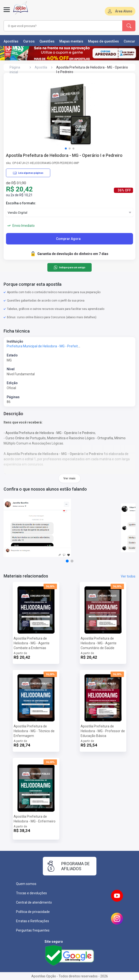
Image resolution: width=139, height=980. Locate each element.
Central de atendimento (34, 902)
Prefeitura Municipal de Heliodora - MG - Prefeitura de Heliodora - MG (58, 346)
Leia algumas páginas (28, 173)
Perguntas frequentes (33, 930)
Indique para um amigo (69, 267)
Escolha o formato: (21, 203)
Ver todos (128, 576)
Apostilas (11, 41)
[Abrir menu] (7, 12)
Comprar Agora (68, 239)
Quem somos (26, 884)
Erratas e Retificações (33, 921)
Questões (47, 41)
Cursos (29, 41)
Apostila (41, 67)
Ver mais (69, 478)
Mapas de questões (103, 41)
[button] (66, 148)
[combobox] (60, 26)
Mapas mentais (71, 41)
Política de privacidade (33, 912)
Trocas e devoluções (31, 893)
